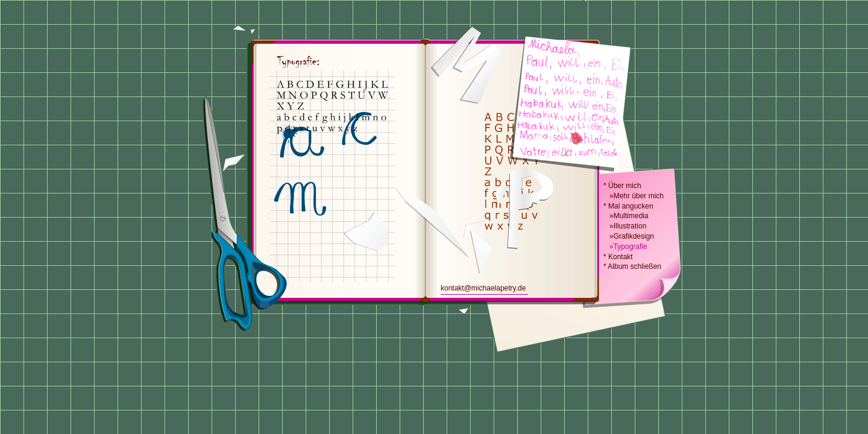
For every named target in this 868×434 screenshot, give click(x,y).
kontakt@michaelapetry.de (483, 288)
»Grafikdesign (629, 236)
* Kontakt (618, 257)
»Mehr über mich (634, 196)
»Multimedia (626, 216)
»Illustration (625, 226)
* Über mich (622, 186)
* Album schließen (632, 266)
